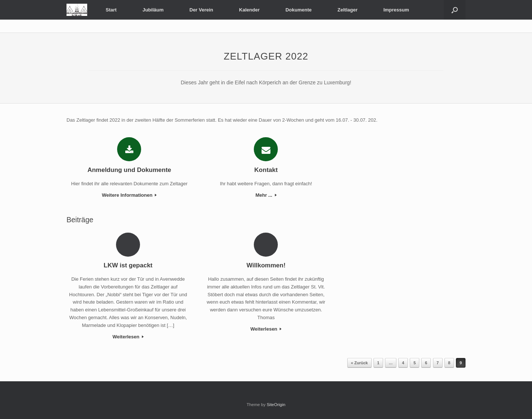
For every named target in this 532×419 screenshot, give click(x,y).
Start (111, 10)
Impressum (396, 10)
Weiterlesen (128, 337)
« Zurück (359, 363)
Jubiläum (153, 10)
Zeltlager (348, 10)
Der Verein (201, 10)
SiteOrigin (276, 405)
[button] (455, 10)
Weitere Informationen (129, 195)
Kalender (249, 10)
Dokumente (299, 10)
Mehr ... (266, 195)
